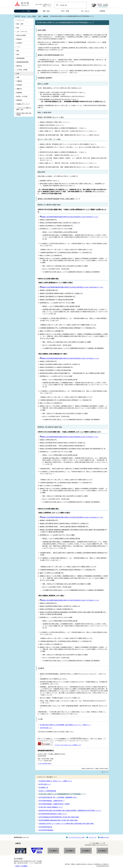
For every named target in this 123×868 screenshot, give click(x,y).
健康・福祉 (46, 11)
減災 (18, 51)
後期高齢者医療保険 (22, 62)
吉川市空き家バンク (46, 728)
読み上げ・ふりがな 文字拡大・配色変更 (103, 5)
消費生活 (19, 89)
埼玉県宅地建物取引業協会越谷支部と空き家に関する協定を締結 (58, 820)
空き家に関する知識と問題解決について (51, 807)
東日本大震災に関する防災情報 (24, 114)
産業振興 (19, 93)
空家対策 (45, 16)
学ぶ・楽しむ (85, 11)
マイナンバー (20, 20)
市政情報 (102, 11)
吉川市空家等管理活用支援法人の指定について (53, 814)
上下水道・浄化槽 (22, 70)
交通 (18, 77)
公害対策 (19, 43)
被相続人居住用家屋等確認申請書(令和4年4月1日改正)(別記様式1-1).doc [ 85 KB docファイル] (69, 217)
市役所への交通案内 (21, 866)
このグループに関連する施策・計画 (24, 109)
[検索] (70, 5)
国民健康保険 (20, 58)
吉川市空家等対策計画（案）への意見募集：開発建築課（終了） (58, 797)
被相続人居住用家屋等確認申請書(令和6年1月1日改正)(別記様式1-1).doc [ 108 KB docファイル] (71, 287)
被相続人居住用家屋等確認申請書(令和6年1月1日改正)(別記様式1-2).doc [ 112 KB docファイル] (71, 517)
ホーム (23, 16)
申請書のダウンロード (23, 104)
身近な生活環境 (21, 35)
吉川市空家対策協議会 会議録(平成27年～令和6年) (54, 804)
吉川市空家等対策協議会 (46, 830)
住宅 (39, 16)
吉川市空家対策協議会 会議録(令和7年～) (51, 801)
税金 (18, 28)
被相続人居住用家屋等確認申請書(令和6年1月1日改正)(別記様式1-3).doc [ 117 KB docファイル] (69, 358)
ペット (18, 47)
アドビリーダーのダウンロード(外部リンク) (68, 745)
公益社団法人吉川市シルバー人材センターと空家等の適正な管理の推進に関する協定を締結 (66, 824)
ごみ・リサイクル (22, 32)
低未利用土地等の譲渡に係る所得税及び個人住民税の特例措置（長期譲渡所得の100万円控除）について (70, 810)
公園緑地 (19, 81)
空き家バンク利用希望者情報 (47, 791)
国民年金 (19, 66)
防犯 (18, 54)
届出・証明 (20, 24)
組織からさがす (105, 837)
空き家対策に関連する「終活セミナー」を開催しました (55, 781)
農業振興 (19, 100)
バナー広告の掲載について (96, 843)
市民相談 (19, 85)
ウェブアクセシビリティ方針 (76, 837)
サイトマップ (92, 837)
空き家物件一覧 (43, 787)
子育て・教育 (65, 11)
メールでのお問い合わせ (45, 763)
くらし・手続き (26, 11)
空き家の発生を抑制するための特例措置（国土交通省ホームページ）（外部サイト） (66, 725)
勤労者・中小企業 (22, 96)
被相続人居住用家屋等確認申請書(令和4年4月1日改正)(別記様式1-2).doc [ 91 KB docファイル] (69, 437)
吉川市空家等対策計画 (45, 827)
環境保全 (19, 39)
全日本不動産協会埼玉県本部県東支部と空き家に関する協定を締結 (59, 817)
